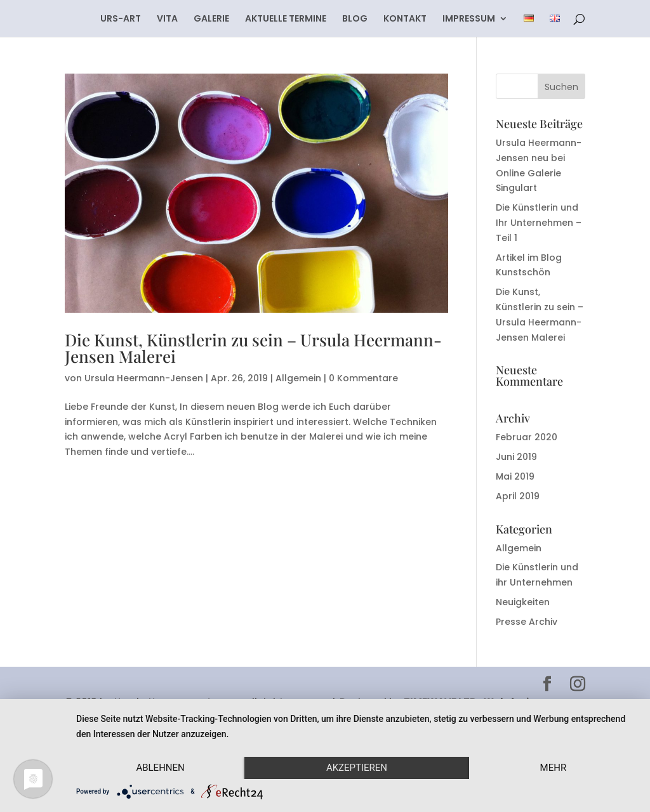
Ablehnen (160, 768)
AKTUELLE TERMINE (286, 19)
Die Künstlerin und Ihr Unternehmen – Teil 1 (539, 223)
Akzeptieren (357, 768)
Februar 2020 (527, 437)
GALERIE (211, 19)
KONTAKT (405, 19)
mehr (554, 768)
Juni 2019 (516, 457)
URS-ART (121, 19)
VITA (167, 19)
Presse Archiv (527, 622)
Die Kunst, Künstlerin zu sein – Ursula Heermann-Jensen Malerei (253, 348)
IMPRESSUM (469, 19)
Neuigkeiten (523, 602)
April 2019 (518, 496)
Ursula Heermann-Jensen (144, 378)
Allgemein (298, 378)
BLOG (355, 19)
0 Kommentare (363, 378)
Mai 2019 (515, 476)
